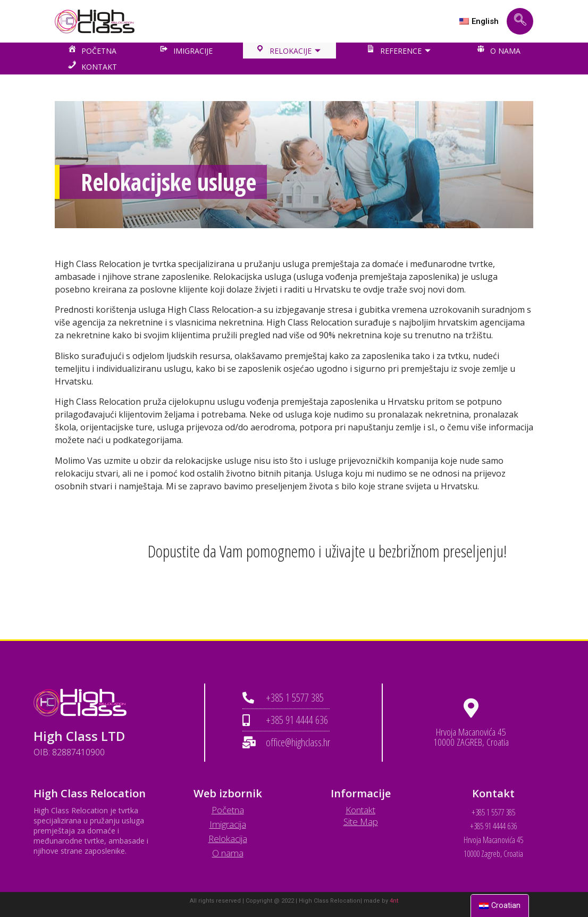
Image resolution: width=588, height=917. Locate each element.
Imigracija (228, 824)
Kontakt (360, 810)
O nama (228, 853)
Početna (228, 810)
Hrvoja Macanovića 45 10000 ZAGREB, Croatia (471, 737)
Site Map (361, 822)
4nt (394, 901)
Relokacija (228, 839)
